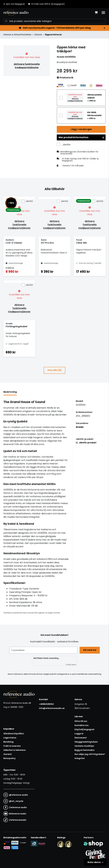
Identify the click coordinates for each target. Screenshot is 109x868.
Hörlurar (38, 35)
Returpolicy (9, 758)
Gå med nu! (90, 650)
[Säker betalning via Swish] (23, 843)
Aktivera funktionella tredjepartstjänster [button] (27, 66)
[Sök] (54, 21)
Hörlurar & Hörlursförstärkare (17, 35)
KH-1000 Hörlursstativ (94, 114)
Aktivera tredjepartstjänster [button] (75, 100)
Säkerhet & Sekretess (15, 750)
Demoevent (81, 738)
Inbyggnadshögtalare (86, 742)
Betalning (8, 742)
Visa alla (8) (54, 370)
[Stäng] (104, 28)
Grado (80, 427)
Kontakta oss (82, 725)
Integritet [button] (80, 758)
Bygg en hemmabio (85, 750)
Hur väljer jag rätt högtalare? (90, 754)
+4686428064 (46, 704)
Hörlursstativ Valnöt (95, 96)
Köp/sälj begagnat (84, 729)
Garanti (8, 754)
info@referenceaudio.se (52, 708)
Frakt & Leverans (12, 746)
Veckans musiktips (84, 746)
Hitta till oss (81, 721)
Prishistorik (65, 78)
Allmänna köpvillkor (14, 734)
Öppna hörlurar (53, 35)
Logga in (79, 734)
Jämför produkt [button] (86, 443)
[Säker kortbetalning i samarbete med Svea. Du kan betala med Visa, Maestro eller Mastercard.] (7, 843)
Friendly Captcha (71, 665)
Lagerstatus (10, 738)
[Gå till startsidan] (16, 13)
